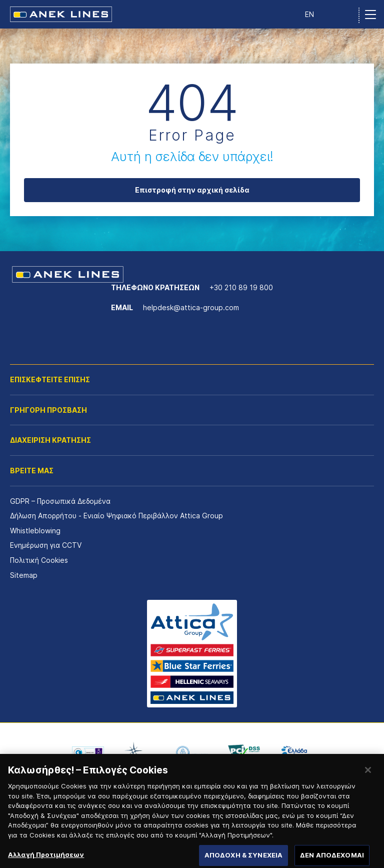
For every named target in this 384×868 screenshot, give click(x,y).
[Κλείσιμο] (368, 775)
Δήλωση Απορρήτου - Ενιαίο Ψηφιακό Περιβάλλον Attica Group (116, 516)
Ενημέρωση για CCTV (46, 545)
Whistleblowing (35, 531)
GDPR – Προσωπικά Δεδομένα (60, 501)
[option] (88, 752)
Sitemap (24, 575)
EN (309, 14)
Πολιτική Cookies (39, 560)
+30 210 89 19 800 (241, 287)
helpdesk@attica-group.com (191, 307)
